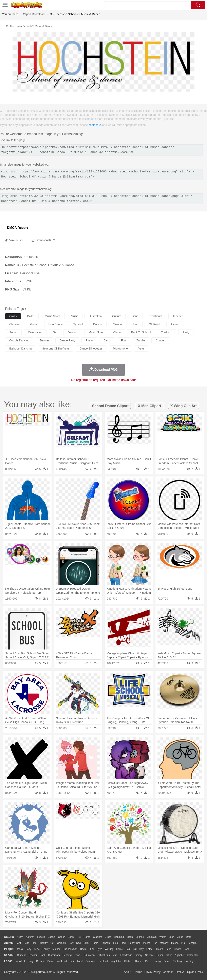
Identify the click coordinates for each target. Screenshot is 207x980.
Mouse (175, 943)
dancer (98, 324)
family (46, 949)
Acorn (20, 937)
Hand (186, 949)
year (141, 348)
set (55, 332)
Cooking (177, 961)
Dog (78, 943)
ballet (31, 316)
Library (139, 955)
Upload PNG (195, 972)
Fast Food (61, 961)
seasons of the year (56, 348)
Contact (168, 972)
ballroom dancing (21, 348)
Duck (86, 943)
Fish (116, 943)
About (128, 972)
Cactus (51, 937)
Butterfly (43, 943)
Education (89, 955)
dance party (67, 340)
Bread (167, 961)
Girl (135, 949)
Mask (20, 949)
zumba (141, 340)
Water (163, 937)
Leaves (41, 937)
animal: (9, 943)
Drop (189, 937)
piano (89, 340)
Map (115, 955)
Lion (155, 943)
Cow (71, 943)
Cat (52, 943)
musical (118, 324)
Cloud (180, 937)
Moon (130, 937)
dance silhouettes (91, 348)
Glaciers (97, 937)
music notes (53, 316)
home (119, 949)
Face (168, 949)
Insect (147, 943)
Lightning (119, 937)
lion (136, 324)
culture (117, 316)
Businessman (70, 949)
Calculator (193, 955)
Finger (177, 949)
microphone (120, 348)
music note (96, 332)
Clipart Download (34, 14)
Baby (28, 949)
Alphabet (180, 955)
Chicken (61, 943)
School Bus (104, 955)
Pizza (148, 961)
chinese (14, 324)
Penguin (192, 943)
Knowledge (126, 955)
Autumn (30, 937)
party (186, 332)
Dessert (40, 961)
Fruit (72, 961)
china (117, 332)
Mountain (152, 937)
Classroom (54, 955)
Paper (160, 955)
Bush (171, 937)
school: (9, 955)
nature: (9, 937)
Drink (50, 961)
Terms (138, 972)
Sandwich (91, 961)
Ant (19, 943)
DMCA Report (17, 228)
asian (174, 324)
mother (56, 949)
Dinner (139, 961)
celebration (35, 332)
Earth (71, 937)
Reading (67, 955)
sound (13, 332)
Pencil (78, 955)
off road (154, 324)
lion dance (56, 324)
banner (45, 340)
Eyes (99, 949)
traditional (156, 316)
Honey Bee (134, 943)
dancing (73, 332)
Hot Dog (189, 961)
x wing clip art (184, 406)
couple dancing (19, 340)
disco (107, 340)
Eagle (95, 943)
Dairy (31, 961)
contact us (95, 125)
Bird (34, 943)
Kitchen (128, 961)
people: (9, 949)
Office (169, 955)
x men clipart (149, 406)
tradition (167, 332)
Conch (62, 937)
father (150, 949)
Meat (80, 961)
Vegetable (116, 961)
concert (161, 340)
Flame (87, 937)
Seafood (103, 961)
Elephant (106, 943)
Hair (128, 949)
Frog (123, 943)
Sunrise (140, 937)
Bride (37, 949)
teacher (178, 316)
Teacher (33, 955)
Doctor (84, 949)
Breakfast (20, 961)
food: (8, 961)
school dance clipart (110, 406)
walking (109, 949)
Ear (92, 949)
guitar (34, 324)
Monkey (164, 943)
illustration (95, 316)
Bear (26, 943)
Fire (79, 937)
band (135, 316)
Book (43, 955)
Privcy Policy (153, 972)
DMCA (180, 972)
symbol (78, 324)
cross (13, 316)
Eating (157, 961)
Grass (108, 937)
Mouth (160, 949)
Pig (183, 943)
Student (21, 955)
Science (149, 955)
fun (124, 340)
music (75, 316)
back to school (141, 332)
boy (142, 949)
